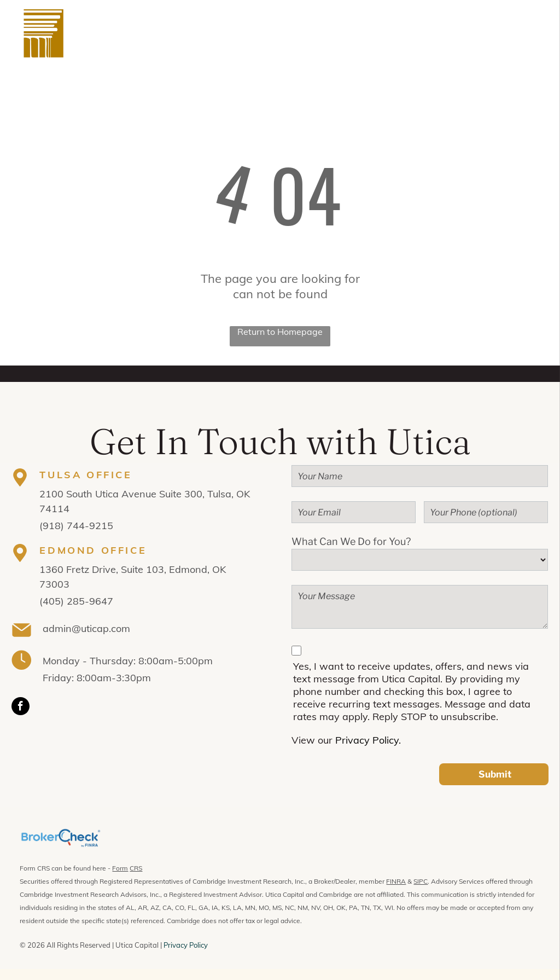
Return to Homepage (280, 332)
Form (120, 868)
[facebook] (21, 708)
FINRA (396, 881)
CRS (136, 868)
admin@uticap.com (86, 628)
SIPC (421, 881)
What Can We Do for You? (351, 541)
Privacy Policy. (368, 740)
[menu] (536, 33)
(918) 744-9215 (76, 526)
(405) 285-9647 (76, 601)
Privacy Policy (186, 945)
